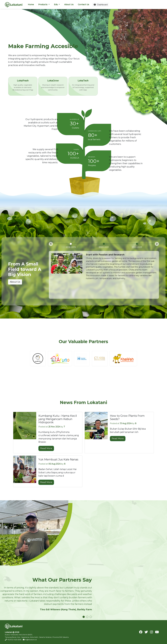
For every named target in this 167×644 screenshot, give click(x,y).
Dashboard (101, 5)
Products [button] (43, 5)
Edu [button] (56, 5)
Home (31, 5)
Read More (46, 448)
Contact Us (83, 5)
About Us (69, 5)
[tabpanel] (46, 597)
